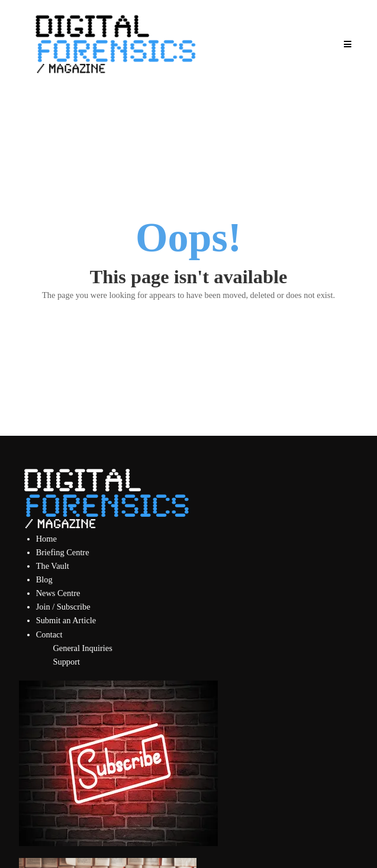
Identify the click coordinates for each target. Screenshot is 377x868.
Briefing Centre (63, 552)
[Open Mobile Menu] (347, 44)
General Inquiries (82, 648)
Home (46, 539)
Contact (49, 634)
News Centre (58, 593)
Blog (44, 579)
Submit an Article (66, 620)
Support (66, 662)
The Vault (53, 566)
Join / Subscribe (63, 607)
